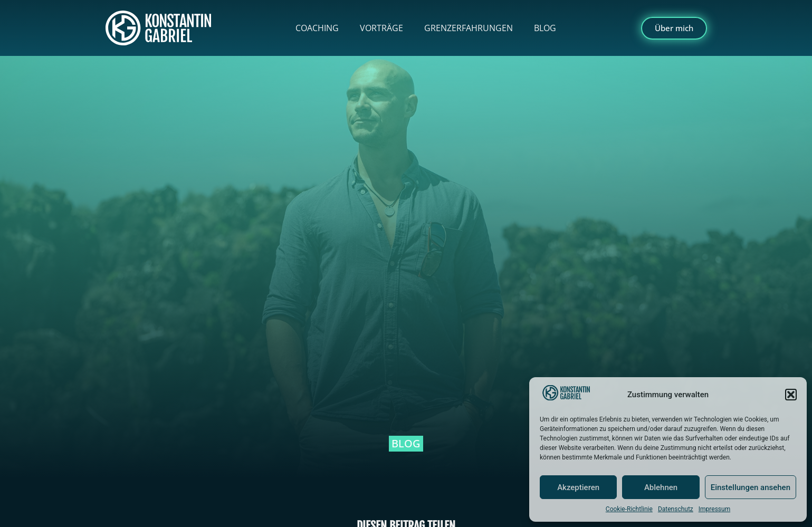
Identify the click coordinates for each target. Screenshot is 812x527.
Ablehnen (661, 487)
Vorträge (381, 28)
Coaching (317, 28)
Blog (545, 28)
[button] (791, 395)
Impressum (714, 509)
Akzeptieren (578, 487)
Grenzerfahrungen (469, 28)
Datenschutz (676, 509)
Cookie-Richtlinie (629, 509)
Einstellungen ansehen (751, 487)
